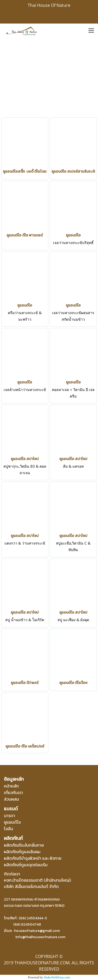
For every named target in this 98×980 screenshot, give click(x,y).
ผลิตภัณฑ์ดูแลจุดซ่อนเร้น (26, 865)
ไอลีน (8, 829)
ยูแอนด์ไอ (12, 822)
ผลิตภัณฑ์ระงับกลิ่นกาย (24, 845)
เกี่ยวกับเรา (13, 792)
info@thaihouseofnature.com (40, 937)
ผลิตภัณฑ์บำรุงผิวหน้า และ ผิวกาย (33, 858)
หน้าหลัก (11, 786)
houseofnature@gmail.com (37, 931)
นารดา (10, 815)
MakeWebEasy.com (57, 977)
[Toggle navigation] (91, 31)
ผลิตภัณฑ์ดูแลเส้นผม (22, 852)
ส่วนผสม (11, 799)
